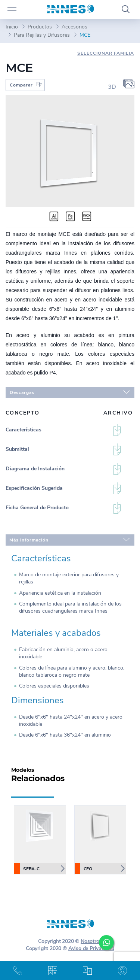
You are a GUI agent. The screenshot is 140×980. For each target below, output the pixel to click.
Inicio (12, 27)
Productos (40, 27)
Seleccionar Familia (106, 53)
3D (112, 87)
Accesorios (74, 27)
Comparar (21, 85)
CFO (84, 868)
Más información (69, 539)
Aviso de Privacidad (91, 948)
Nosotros (91, 941)
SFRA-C (27, 868)
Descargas (70, 392)
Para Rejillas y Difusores (42, 35)
